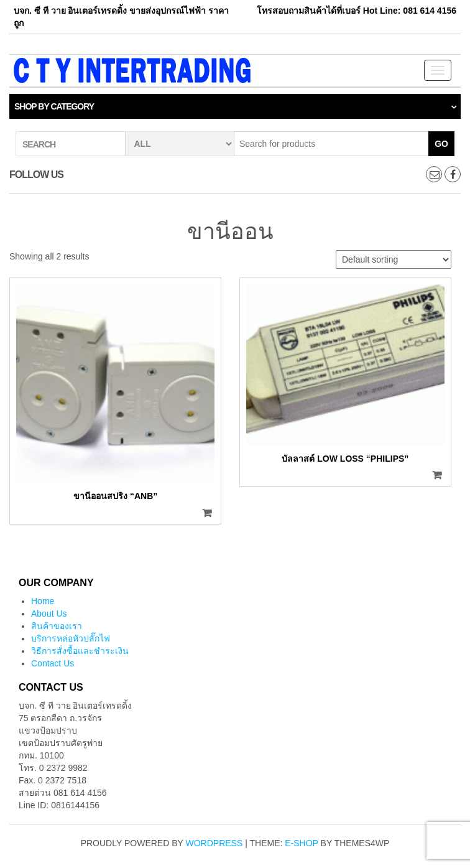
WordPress (214, 843)
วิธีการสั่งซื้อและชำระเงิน (80, 651)
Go (441, 144)
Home (43, 601)
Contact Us (53, 663)
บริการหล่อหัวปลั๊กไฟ (71, 638)
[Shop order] (394, 259)
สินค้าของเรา (57, 626)
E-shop (301, 843)
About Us (49, 614)
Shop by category (54, 106)
